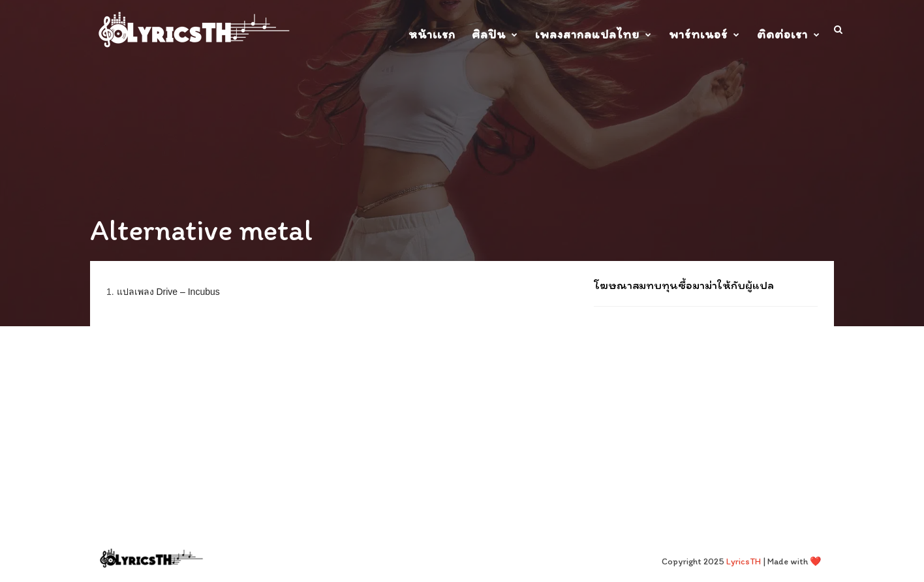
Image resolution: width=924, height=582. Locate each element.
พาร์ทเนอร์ (698, 34)
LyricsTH (744, 561)
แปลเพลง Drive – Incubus (168, 292)
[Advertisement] (706, 401)
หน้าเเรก (432, 34)
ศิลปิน (489, 34)
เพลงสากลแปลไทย (587, 34)
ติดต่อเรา (782, 34)
